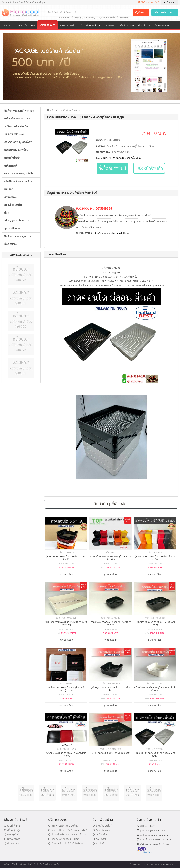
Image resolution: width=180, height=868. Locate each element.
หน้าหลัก (53, 110)
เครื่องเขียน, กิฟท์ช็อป (16, 150)
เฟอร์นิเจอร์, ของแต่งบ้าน (18, 181)
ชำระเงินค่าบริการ (90, 25)
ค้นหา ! (141, 12)
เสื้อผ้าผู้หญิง (77, 18)
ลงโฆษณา (110, 25)
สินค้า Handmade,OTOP (18, 236)
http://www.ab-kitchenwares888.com (112, 233)
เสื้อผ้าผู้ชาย (89, 18)
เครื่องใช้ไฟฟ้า (12, 158)
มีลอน (139, 158)
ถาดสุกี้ (130, 158)
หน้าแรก (8, 25)
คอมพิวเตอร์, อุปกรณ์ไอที (18, 142)
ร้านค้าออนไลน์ (102, 826)
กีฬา (7, 213)
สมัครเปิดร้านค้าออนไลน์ (63, 826)
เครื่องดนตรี (11, 166)
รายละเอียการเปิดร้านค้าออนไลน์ (68, 830)
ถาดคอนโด (119, 158)
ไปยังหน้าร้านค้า (149, 168)
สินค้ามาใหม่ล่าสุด (73, 110)
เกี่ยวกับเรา (144, 25)
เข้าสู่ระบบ (170, 2)
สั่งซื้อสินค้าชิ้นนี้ (112, 168)
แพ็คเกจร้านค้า (48, 25)
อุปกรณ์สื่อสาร (12, 229)
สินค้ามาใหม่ (127, 25)
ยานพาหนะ (10, 197)
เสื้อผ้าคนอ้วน (122, 18)
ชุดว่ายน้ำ (111, 18)
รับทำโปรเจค (101, 830)
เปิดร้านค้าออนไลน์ (148, 2)
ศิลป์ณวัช (99, 839)
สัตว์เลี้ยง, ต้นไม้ (13, 205)
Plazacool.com (146, 864)
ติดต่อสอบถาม (162, 25)
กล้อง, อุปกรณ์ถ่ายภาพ (17, 221)
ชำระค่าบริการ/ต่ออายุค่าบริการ (67, 835)
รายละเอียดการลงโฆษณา (64, 839)
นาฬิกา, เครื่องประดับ (16, 127)
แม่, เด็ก (9, 189)
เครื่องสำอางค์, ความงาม (18, 119)
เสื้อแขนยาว (12, 844)
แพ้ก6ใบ (107, 158)
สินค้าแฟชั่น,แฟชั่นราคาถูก (19, 111)
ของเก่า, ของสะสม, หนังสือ (19, 174)
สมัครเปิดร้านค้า (165, 12)
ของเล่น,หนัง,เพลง (14, 134)
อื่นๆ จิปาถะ (11, 244)
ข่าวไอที (99, 844)
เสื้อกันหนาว (12, 839)
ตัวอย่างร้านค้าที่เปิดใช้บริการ (66, 844)
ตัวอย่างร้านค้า (68, 25)
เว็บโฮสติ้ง (100, 835)
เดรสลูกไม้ (100, 18)
